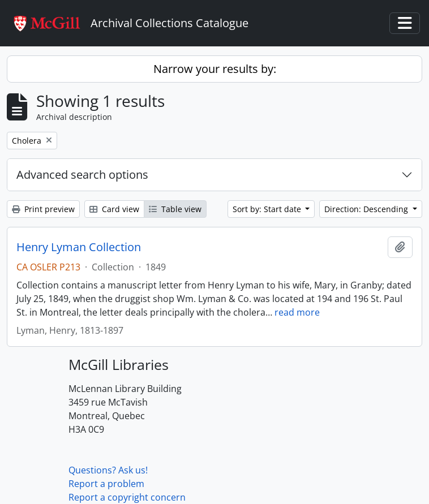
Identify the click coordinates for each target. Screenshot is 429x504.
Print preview (43, 209)
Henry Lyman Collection (79, 247)
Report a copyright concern (127, 497)
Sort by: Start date (268, 209)
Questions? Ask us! (108, 470)
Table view (175, 209)
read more (297, 312)
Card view (114, 209)
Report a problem (106, 484)
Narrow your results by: (215, 69)
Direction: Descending (367, 209)
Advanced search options (82, 175)
